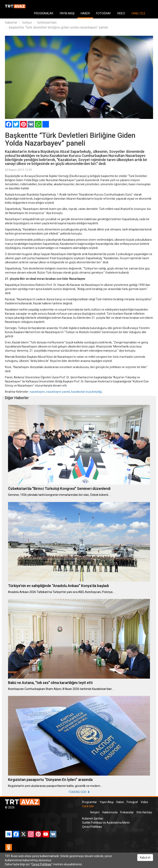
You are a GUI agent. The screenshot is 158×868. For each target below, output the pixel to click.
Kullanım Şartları (93, 818)
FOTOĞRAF (103, 13)
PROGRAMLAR (44, 13)
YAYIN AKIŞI (67, 13)
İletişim (95, 812)
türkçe (27, 22)
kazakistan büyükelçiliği (86, 392)
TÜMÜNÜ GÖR (79, 792)
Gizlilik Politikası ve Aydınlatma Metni (106, 823)
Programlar (89, 802)
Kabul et (145, 858)
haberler (11, 22)
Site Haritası (144, 812)
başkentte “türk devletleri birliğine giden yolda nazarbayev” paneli (58, 27)
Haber (120, 802)
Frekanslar (127, 812)
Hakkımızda (110, 812)
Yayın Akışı (107, 802)
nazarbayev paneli (58, 392)
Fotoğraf (132, 802)
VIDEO (121, 13)
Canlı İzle (88, 806)
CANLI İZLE (138, 13)
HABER (85, 13)
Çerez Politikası (92, 827)
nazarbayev (37, 392)
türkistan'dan (46, 22)
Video (144, 802)
